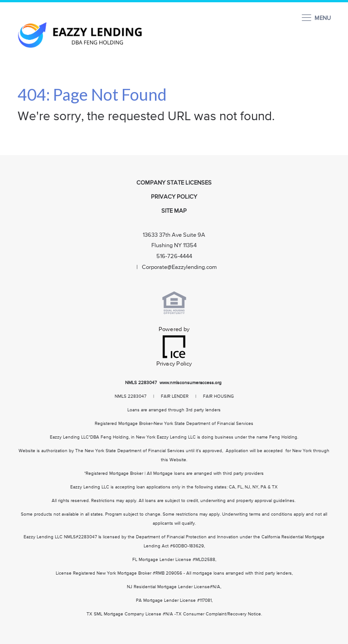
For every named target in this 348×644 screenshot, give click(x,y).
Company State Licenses (174, 183)
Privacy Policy (174, 197)
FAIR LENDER (175, 396)
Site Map (174, 211)
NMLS (131, 383)
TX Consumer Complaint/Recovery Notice (218, 614)
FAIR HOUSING (218, 396)
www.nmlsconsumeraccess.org (191, 383)
